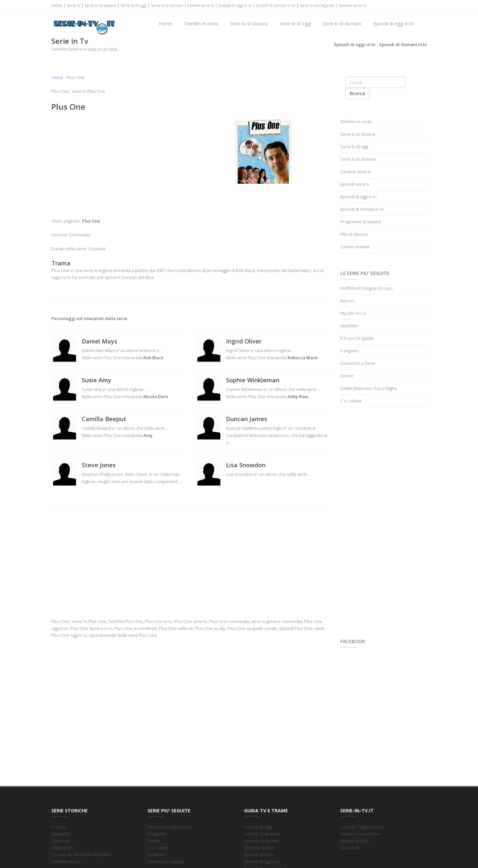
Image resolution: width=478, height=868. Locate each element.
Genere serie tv (352, 5)
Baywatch (61, 834)
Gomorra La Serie (358, 363)
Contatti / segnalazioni (362, 827)
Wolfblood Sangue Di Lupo (366, 288)
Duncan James (247, 419)
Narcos (347, 301)
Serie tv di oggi (134, 5)
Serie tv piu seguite (317, 5)
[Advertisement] (119, 165)
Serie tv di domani (167, 5)
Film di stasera (354, 234)
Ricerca (357, 93)
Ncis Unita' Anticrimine (169, 827)
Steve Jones (99, 465)
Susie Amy (97, 380)
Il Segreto (350, 351)
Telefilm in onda (201, 24)
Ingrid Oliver (244, 341)
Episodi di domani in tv (276, 5)
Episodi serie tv (201, 5)
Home (57, 5)
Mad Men (350, 326)
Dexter (347, 376)
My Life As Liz (353, 313)
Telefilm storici (66, 861)
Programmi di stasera (361, 222)
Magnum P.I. (63, 848)
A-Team (59, 827)
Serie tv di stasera (100, 5)
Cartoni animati (355, 247)
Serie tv (73, 5)
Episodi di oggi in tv (235, 5)
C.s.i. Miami (351, 401)
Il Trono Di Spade (357, 338)
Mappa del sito (355, 841)
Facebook (350, 848)
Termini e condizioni (360, 834)
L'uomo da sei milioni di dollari (81, 854)
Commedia (79, 235)
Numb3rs (156, 854)
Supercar (61, 841)
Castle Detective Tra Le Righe (369, 388)
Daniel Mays (99, 341)
